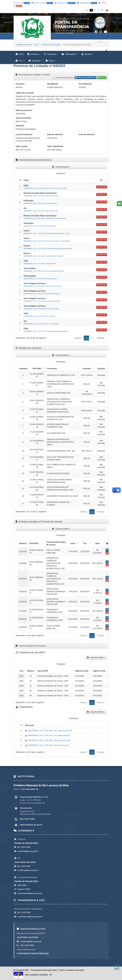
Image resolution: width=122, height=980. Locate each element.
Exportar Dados (61, 167)
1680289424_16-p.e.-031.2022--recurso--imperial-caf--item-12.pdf (47, 233)
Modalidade (53, 84)
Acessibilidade (87, 3)
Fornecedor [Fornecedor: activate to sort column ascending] (52, 369)
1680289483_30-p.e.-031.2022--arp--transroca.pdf (41, 309)
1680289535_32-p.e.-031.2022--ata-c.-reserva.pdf (41, 324)
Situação (20, 126)
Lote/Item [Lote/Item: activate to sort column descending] (23, 369)
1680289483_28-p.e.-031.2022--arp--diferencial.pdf (41, 294)
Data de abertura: (55, 134)
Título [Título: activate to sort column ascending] (26, 180)
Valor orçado (22, 146)
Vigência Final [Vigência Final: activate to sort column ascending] (99, 671)
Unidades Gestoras (24, 45)
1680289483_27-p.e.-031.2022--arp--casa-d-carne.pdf (42, 286)
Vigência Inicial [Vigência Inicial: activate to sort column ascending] (82, 671)
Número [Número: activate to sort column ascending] (31, 671)
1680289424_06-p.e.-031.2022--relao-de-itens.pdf (41, 196)
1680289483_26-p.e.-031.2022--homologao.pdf (40, 279)
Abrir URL (102, 187)
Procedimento (85, 84)
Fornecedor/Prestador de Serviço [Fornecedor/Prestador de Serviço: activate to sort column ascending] (56, 543)
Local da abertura (24, 134)
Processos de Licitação (51, 45)
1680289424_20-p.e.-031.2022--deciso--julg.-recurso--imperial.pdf (47, 241)
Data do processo (24, 110)
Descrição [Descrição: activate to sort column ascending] (30, 725)
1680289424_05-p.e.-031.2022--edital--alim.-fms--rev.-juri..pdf (45, 188)
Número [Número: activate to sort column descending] (23, 543)
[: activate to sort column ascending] (102, 180)
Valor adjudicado (55, 146)
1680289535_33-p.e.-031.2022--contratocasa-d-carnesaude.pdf (46, 331)
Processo (20, 84)
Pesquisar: (81, 173)
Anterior (78, 338)
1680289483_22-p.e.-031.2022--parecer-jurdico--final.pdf (43, 256)
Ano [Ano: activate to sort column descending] (21, 671)
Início (36, 45)
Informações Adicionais (85, 78)
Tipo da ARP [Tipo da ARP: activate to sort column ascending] (43, 671)
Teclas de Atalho (42, 3)
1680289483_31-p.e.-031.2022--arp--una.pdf (39, 316)
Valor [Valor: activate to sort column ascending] (97, 543)
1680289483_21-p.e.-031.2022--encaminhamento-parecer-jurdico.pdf (48, 249)
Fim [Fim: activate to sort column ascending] (85, 543)
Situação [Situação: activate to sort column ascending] (101, 369)
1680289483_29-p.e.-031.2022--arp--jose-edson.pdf (42, 301)
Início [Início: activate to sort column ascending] (73, 543)
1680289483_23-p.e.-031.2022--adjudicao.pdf (40, 264)
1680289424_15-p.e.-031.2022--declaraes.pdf (40, 226)
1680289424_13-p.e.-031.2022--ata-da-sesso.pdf (41, 211)
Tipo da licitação (23, 118)
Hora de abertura (87, 134)
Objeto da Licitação (25, 93)
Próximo (101, 338)
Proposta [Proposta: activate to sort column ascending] (87, 369)
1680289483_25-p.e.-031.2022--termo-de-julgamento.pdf (43, 271)
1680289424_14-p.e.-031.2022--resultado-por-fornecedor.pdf (45, 218)
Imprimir (102, 78)
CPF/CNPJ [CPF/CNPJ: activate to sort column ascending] (37, 369)
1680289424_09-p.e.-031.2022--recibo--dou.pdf (40, 203)
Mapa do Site (65, 3)
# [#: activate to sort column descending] (20, 180)
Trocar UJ (22, 3)
